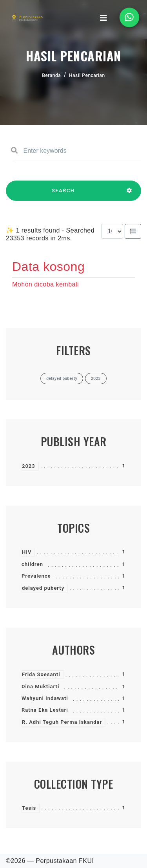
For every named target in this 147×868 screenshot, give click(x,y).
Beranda (51, 75)
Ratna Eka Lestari (45, 710)
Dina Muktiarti (40, 686)
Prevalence (36, 576)
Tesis (29, 808)
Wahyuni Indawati (45, 698)
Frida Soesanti (41, 674)
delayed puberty (43, 588)
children (32, 564)
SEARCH (63, 194)
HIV (27, 552)
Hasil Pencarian (87, 75)
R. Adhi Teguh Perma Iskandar (62, 722)
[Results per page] (112, 231)
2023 (29, 466)
